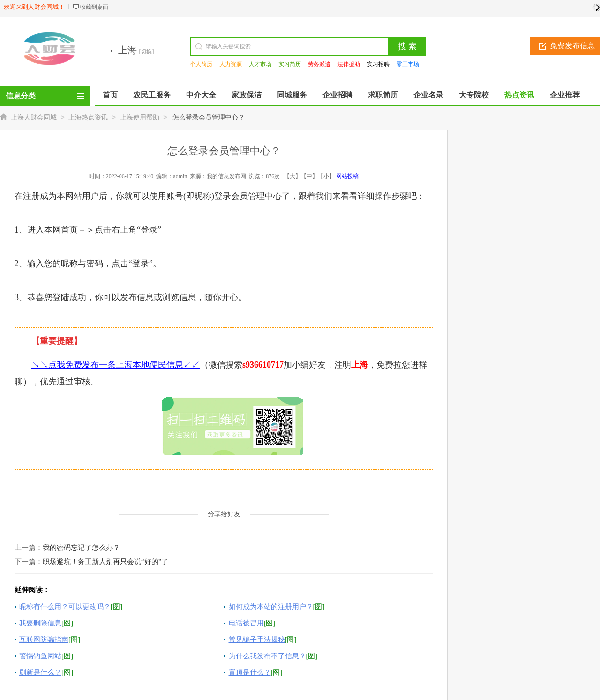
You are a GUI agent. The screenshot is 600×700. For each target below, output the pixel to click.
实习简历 (290, 64)
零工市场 (408, 64)
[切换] (147, 52)
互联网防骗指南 (44, 640)
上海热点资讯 (88, 117)
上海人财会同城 (34, 117)
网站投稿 (347, 176)
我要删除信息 (40, 623)
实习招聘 (378, 64)
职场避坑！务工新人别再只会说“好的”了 (105, 562)
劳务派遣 (319, 64)
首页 (110, 95)
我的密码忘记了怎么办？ (81, 548)
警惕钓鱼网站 (40, 656)
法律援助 (349, 64)
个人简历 (201, 64)
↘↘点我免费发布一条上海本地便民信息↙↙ (116, 365)
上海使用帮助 (140, 117)
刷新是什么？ (40, 672)
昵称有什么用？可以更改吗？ (65, 607)
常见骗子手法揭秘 (257, 640)
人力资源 (231, 64)
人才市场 (260, 64)
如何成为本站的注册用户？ (271, 607)
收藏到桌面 (94, 7)
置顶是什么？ (250, 672)
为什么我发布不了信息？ (267, 656)
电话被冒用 (246, 623)
